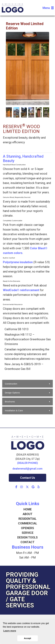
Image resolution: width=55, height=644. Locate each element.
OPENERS (27, 528)
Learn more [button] (10, 631)
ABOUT (27, 514)
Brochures (10, 402)
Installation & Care (14, 410)
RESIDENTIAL (27, 519)
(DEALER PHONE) (28, 463)
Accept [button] (28, 638)
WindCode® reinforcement (21, 290)
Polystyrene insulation (18, 262)
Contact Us (28, 478)
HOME (28, 509)
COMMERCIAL (28, 523)
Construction (11, 384)
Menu (48, 8)
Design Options (12, 393)
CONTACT (27, 542)
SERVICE (28, 533)
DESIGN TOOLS (27, 537)
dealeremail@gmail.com (27, 469)
